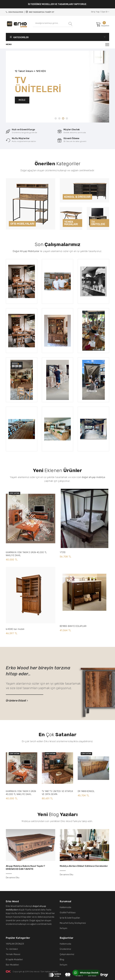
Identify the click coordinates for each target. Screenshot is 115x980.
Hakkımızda (66, 907)
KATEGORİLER (57, 37)
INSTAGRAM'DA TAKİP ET (40, 12)
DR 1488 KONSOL (86, 791)
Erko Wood (34, 972)
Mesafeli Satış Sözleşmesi (73, 923)
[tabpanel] (57, 87)
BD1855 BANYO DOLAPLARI (73, 626)
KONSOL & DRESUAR (77, 197)
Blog (62, 960)
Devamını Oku (13, 878)
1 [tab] (56, 118)
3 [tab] (63, 118)
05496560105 (15, 12)
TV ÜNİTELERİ (98, 223)
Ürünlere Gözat (17, 701)
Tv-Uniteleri (12, 949)
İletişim (63, 928)
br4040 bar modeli (15, 629)
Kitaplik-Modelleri (14, 960)
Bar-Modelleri (12, 965)
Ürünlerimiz (65, 949)
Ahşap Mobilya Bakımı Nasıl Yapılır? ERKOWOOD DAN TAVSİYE (25, 868)
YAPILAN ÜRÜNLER (15, 944)
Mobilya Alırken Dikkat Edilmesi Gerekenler (84, 866)
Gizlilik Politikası (68, 913)
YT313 (63, 552)
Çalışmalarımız (67, 954)
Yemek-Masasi (13, 954)
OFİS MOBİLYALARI (22, 224)
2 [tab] (59, 118)
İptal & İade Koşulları (70, 918)
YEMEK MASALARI (71, 223)
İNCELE (22, 100)
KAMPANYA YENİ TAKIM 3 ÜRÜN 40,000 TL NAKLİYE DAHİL (26, 554)
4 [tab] (67, 118)
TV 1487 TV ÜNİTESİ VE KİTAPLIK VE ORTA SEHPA (57, 793)
